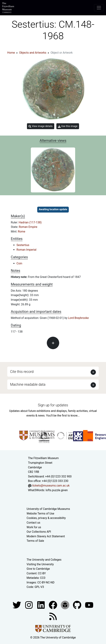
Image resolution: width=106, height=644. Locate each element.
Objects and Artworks (33, 53)
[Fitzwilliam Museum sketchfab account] (65, 605)
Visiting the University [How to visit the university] (40, 564)
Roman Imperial (26, 250)
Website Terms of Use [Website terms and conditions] (40, 514)
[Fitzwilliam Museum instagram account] (29, 605)
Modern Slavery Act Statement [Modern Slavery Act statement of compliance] (46, 536)
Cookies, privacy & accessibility (46, 518)
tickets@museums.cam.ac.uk (51, 486)
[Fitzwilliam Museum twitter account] (17, 605)
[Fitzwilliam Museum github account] (77, 605)
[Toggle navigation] (99, 8)
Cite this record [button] (22, 372)
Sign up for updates (53, 405)
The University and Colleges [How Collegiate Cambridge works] (44, 560)
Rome (22, 232)
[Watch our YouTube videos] (89, 605)
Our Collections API (39, 532)
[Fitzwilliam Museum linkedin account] (53, 605)
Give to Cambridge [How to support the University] (38, 569)
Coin (19, 263)
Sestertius (23, 245)
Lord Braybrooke (78, 318)
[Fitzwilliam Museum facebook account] (41, 605)
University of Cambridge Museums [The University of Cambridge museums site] (48, 509)
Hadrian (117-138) (30, 222)
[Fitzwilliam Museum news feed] (53, 616)
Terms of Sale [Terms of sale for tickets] (35, 541)
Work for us (34, 527)
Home (11, 53)
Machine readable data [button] (28, 384)
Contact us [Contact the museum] (33, 523)
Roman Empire (28, 227)
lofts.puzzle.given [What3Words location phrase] (57, 490)
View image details (41, 126)
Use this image (68, 126)
